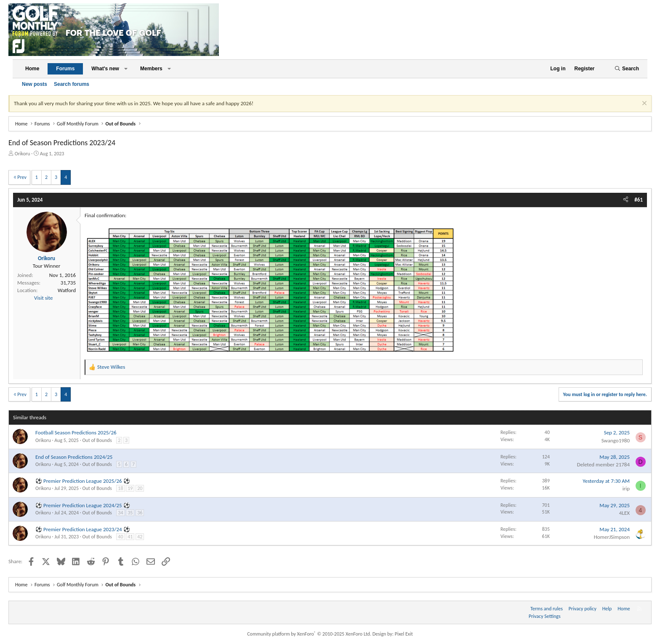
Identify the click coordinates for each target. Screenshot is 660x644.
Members (151, 69)
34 (120, 513)
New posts (35, 84)
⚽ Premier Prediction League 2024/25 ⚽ (83, 505)
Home (32, 69)
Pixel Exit (404, 634)
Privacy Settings (545, 616)
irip (626, 488)
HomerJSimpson (612, 537)
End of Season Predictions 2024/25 (74, 457)
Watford (67, 290)
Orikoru (23, 154)
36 (140, 513)
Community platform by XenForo (309, 634)
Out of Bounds (97, 440)
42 (140, 537)
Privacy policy (583, 609)
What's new (105, 69)
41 (130, 537)
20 (140, 488)
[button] (126, 69)
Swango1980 (616, 440)
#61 (639, 200)
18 (120, 488)
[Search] (627, 69)
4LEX (624, 513)
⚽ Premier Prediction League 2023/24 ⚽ (83, 529)
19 (130, 488)
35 (130, 513)
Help (607, 609)
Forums (65, 69)
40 (120, 537)
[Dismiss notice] (643, 104)
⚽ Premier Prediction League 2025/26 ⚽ (83, 481)
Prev (22, 177)
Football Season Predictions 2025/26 (76, 432)
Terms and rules (547, 609)
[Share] (626, 200)
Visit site (43, 298)
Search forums (72, 84)
